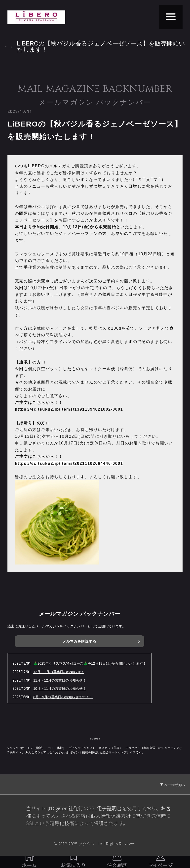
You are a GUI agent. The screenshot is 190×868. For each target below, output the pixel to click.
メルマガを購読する (79, 641)
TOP (11, 46)
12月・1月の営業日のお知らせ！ (59, 672)
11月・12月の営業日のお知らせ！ (60, 680)
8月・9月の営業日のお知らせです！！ (63, 697)
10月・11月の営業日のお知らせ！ (60, 689)
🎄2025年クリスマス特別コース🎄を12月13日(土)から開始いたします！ (90, 663)
